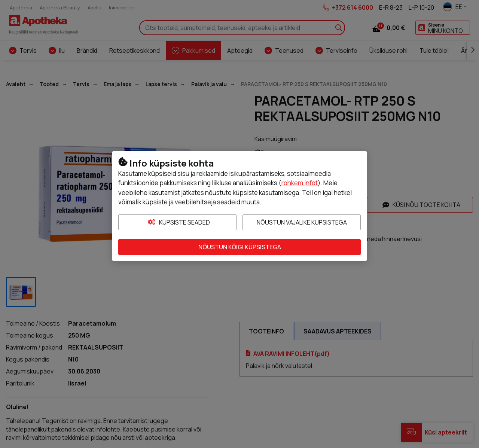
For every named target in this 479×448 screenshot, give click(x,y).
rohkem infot (300, 183)
